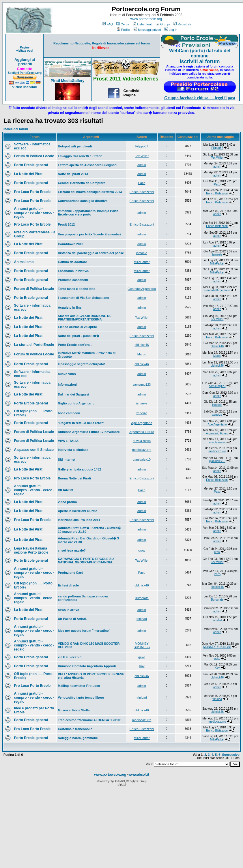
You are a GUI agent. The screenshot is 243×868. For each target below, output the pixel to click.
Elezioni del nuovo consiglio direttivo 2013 (90, 192)
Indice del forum (16, 129)
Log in (171, 30)
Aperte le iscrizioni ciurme (77, 511)
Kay (142, 666)
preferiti (25, 64)
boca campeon (69, 413)
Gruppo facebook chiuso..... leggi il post (200, 98)
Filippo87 (142, 146)
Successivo (231, 755)
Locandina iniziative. (73, 271)
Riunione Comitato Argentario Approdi (87, 666)
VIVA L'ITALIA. (69, 441)
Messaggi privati (147, 30)
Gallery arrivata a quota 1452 (79, 469)
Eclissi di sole (68, 585)
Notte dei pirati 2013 (73, 174)
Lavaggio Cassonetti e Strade (80, 156)
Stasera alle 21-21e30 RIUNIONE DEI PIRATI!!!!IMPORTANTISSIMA (85, 318)
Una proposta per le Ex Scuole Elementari (89, 234)
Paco (142, 183)
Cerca (123, 24)
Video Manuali (25, 87)
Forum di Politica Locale (34, 156)
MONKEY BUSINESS (142, 645)
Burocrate (142, 598)
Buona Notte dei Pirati (74, 478)
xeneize (142, 413)
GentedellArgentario (142, 289)
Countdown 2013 (70, 244)
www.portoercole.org (146, 19)
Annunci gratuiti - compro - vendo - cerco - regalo (34, 213)
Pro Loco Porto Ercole (32, 192)
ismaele (142, 253)
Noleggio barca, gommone (78, 738)
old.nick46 (142, 345)
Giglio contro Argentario (76, 403)
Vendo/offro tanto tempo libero (81, 698)
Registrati (182, 24)
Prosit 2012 (66, 224)
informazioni (67, 385)
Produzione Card (70, 573)
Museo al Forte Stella (74, 710)
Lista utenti (143, 24)
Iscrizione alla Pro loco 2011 (79, 520)
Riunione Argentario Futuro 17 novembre (89, 432)
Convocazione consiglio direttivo (83, 201)
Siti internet (67, 460)
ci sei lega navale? (72, 550)
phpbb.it (122, 784)
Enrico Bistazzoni (142, 192)
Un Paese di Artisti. (72, 619)
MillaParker (142, 262)
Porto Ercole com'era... (75, 345)
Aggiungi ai (25, 60)
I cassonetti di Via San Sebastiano (83, 298)
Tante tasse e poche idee (76, 289)
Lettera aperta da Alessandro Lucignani (87, 165)
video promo (67, 502)
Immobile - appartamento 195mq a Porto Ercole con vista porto (88, 213)
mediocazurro (142, 450)
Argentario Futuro (142, 432)
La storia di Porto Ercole (34, 345)
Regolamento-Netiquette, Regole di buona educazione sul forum (102, 43)
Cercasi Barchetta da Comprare (81, 183)
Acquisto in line (70, 308)
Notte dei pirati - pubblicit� (78, 336)
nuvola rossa (142, 441)
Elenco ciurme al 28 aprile (77, 327)
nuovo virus (67, 374)
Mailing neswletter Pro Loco (79, 686)
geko (142, 657)
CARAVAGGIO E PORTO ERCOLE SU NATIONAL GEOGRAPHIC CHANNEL (86, 560)
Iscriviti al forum (200, 61)
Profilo (124, 30)
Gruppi (163, 24)
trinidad (142, 619)
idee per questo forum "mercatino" (84, 631)
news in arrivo (68, 610)
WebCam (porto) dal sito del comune (200, 53)
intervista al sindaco (73, 450)
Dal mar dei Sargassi (73, 394)
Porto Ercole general (31, 165)
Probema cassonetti (73, 280)
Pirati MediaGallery (67, 81)
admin (142, 165)
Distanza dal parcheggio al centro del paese (91, 253)
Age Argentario (142, 423)
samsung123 (142, 385)
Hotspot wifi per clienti (75, 146)
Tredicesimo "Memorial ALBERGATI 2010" (89, 720)
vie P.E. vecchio (70, 657)
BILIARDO (65, 490)
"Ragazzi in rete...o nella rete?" (81, 423)
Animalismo (24, 262)
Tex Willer (142, 156)
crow (142, 550)
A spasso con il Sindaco (34, 450)
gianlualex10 (142, 460)
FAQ (108, 24)
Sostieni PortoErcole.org (25, 73)
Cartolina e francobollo (75, 729)
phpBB (113, 781)
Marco (142, 354)
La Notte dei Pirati (29, 174)
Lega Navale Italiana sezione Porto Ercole (31, 550)
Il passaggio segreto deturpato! (81, 364)
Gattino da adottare (72, 262)
